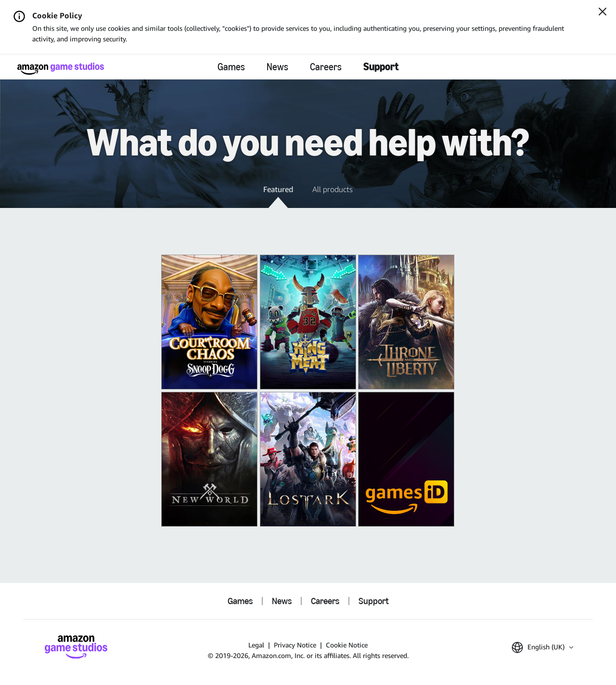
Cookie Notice (347, 645)
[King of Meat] (308, 322)
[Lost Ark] (308, 459)
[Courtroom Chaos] (209, 322)
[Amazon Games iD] (406, 459)
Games (231, 67)
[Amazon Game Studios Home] (61, 69)
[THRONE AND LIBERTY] (406, 322)
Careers (326, 67)
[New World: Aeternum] (209, 459)
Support (381, 67)
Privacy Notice (295, 645)
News (277, 67)
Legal (256, 645)
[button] (278, 196)
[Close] (603, 13)
